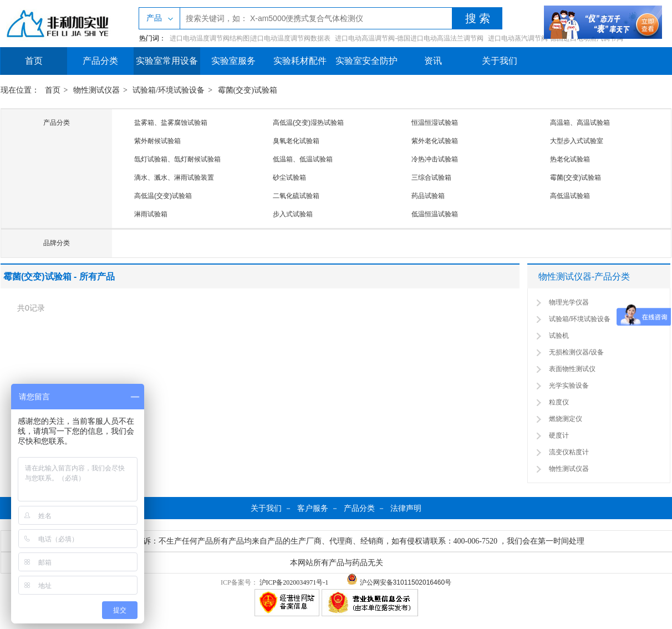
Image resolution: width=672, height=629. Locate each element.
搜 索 (478, 18)
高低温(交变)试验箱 (163, 196)
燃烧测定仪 (566, 419)
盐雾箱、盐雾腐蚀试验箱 (171, 123)
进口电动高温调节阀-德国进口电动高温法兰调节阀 (409, 38)
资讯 (433, 61)
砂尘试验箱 (289, 177)
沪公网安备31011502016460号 (399, 582)
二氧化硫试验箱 (296, 196)
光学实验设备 (569, 385)
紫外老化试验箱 (435, 141)
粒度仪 (559, 402)
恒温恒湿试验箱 (435, 123)
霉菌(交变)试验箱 (248, 90)
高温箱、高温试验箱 (580, 123)
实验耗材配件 (300, 61)
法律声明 (406, 508)
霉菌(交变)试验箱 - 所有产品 (59, 277)
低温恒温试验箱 (435, 214)
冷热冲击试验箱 (435, 159)
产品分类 (100, 61)
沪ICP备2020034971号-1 (294, 582)
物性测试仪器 (96, 90)
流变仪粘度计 (569, 452)
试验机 (559, 336)
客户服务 (313, 508)
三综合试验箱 (431, 177)
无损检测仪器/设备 (576, 352)
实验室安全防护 (366, 61)
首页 (34, 61)
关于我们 (500, 61)
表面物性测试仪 (572, 369)
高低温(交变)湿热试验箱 (308, 123)
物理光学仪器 (569, 302)
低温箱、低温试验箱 (303, 159)
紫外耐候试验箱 (157, 141)
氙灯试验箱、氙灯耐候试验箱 (177, 159)
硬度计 (559, 435)
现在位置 (16, 90)
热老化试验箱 (570, 159)
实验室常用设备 (167, 61)
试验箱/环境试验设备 (169, 90)
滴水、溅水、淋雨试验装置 (174, 177)
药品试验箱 (428, 196)
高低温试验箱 (570, 196)
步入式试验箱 (293, 214)
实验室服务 (233, 61)
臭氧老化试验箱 (296, 141)
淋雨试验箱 (151, 214)
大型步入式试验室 (577, 141)
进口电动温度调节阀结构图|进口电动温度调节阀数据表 (250, 38)
